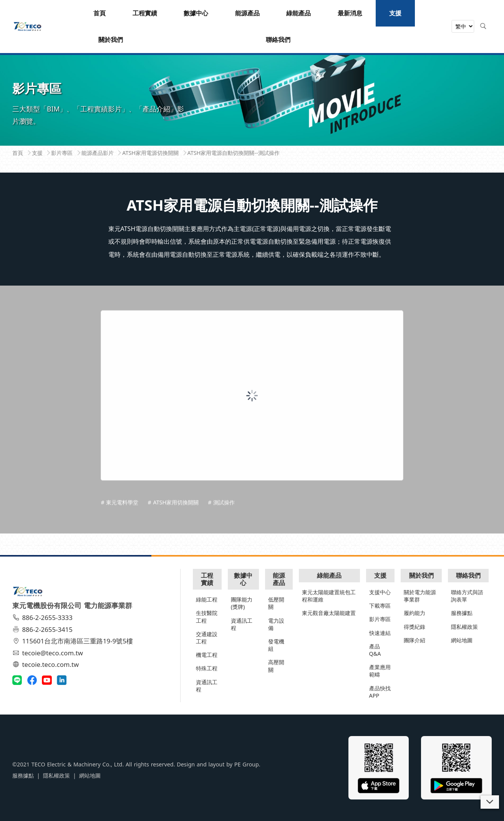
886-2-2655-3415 (43, 629)
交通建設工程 (207, 638)
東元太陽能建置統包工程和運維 (329, 596)
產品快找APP (380, 692)
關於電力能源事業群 (420, 596)
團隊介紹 (414, 640)
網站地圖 (462, 640)
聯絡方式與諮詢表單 (467, 596)
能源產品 (279, 579)
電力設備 (276, 624)
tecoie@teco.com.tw (49, 653)
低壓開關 (276, 603)
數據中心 (243, 579)
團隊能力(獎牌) (242, 603)
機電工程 (207, 655)
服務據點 (462, 613)
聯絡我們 (468, 575)
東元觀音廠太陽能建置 (329, 613)
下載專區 (380, 606)
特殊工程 (207, 668)
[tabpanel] (252, 86)
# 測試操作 (221, 526)
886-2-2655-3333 (43, 617)
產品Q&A (375, 650)
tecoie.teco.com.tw (47, 664)
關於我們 (421, 575)
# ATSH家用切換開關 (173, 526)
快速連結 (380, 633)
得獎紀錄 (414, 627)
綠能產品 (329, 575)
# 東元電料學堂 (119, 526)
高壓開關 (276, 666)
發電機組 (276, 645)
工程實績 (207, 579)
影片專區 (380, 619)
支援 (380, 575)
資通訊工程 (207, 686)
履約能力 (414, 613)
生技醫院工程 (207, 617)
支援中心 (380, 592)
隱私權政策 (464, 627)
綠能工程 (207, 599)
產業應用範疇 (380, 671)
